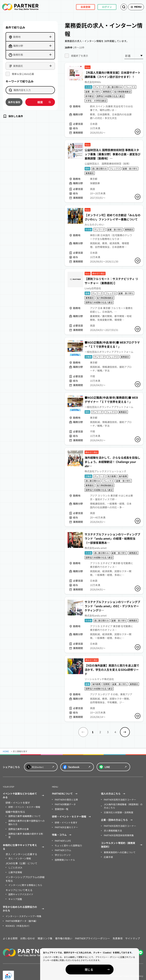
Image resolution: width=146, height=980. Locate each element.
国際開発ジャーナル (64, 858)
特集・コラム (62, 834)
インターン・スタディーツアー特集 (22, 910)
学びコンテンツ (62, 853)
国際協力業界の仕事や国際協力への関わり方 (26, 822)
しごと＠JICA (15, 862)
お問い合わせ (28, 932)
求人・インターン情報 (19, 853)
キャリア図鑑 (15, 893)
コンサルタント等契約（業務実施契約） (122, 843)
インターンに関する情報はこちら (24, 880)
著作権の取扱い (64, 932)
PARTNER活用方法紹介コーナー (119, 799)
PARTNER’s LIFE (62, 839)
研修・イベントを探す (65, 822)
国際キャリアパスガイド (20, 889)
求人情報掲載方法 (112, 829)
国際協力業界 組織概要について (23, 816)
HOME (6, 751)
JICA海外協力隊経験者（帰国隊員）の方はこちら (123, 806)
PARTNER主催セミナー (66, 826)
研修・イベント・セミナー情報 (23, 807)
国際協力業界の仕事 (18, 828)
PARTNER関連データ (65, 804)
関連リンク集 (45, 932)
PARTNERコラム (63, 849)
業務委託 (18, 66)
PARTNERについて (65, 794)
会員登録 (80, 7)
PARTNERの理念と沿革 (66, 799)
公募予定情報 (15, 867)
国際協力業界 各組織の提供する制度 (25, 832)
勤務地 (17, 37)
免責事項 (118, 932)
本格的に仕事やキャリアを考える (24, 842)
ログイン (101, 7)
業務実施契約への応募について (118, 851)
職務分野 (18, 46)
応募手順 (108, 855)
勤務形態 (18, 55)
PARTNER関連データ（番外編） (21, 915)
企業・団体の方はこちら (117, 819)
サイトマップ (133, 932)
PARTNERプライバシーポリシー (92, 932)
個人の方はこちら (114, 794)
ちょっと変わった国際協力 (67, 844)
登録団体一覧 (61, 808)
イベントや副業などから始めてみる (24, 795)
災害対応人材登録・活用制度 (117, 812)
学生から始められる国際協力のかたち (24, 903)
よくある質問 (10, 932)
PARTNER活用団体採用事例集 (118, 834)
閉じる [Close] (106, 969)
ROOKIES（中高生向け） (17, 919)
